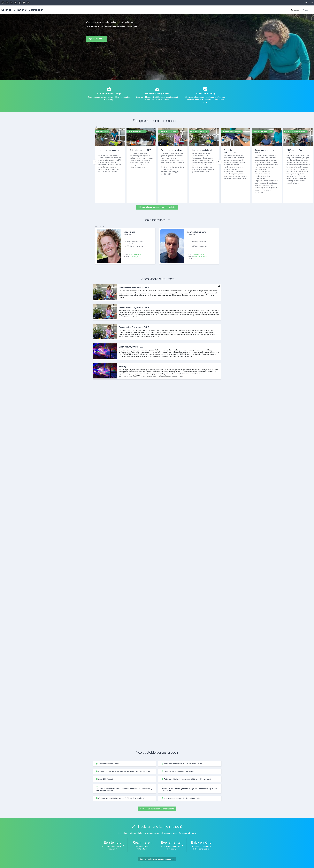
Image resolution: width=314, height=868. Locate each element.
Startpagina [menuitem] (295, 10)
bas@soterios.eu (198, 254)
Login (311, 3)
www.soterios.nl (199, 259)
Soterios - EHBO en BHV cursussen (22, 10)
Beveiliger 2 (124, 366)
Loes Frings (134, 257)
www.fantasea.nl (136, 259)
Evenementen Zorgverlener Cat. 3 (134, 327)
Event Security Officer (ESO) (132, 347)
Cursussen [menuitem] (306, 10)
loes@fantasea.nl (135, 254)
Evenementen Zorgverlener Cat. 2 (134, 307)
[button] (306, 3)
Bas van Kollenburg (200, 257)
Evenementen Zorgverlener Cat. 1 (134, 288)
